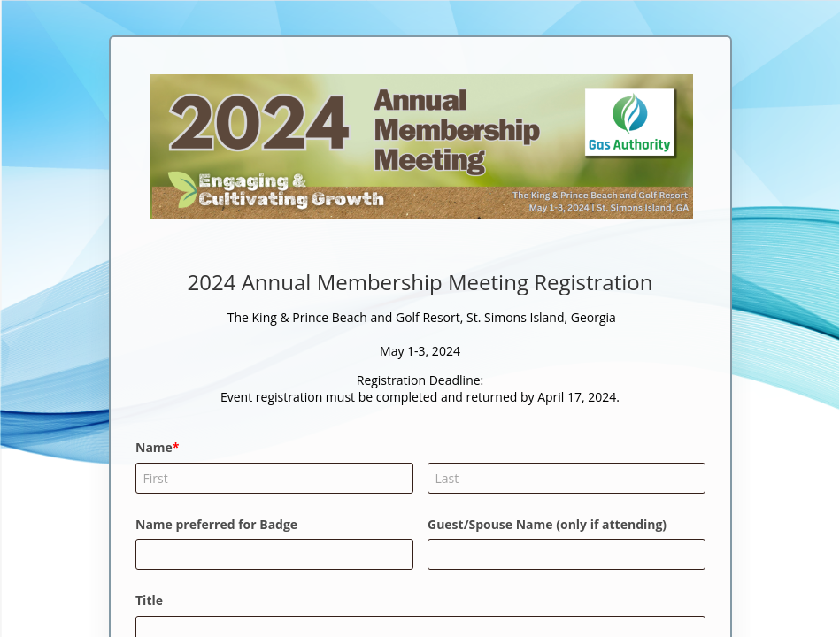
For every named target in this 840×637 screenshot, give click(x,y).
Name (154, 447)
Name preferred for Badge (216, 524)
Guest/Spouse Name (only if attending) (547, 524)
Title (149, 600)
